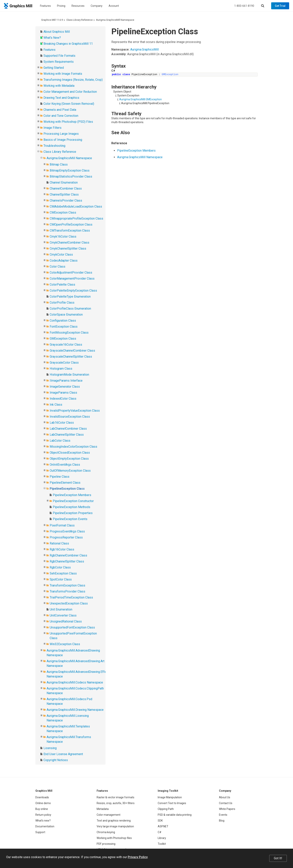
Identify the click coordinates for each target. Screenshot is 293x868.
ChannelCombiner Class (66, 188)
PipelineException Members (72, 495)
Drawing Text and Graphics (61, 98)
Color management (109, 815)
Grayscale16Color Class (66, 345)
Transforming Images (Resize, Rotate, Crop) (73, 80)
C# (160, 832)
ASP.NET (163, 826)
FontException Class (64, 327)
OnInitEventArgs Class (65, 465)
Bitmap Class (59, 164)
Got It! (278, 858)
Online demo (43, 803)
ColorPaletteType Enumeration (70, 297)
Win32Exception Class (65, 644)
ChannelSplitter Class (64, 194)
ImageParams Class (63, 393)
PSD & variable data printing (175, 815)
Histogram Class (61, 369)
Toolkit (162, 844)
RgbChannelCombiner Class (68, 555)
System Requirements (59, 62)
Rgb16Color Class (62, 549)
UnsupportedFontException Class (72, 627)
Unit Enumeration (61, 609)
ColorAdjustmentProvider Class (71, 273)
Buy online (42, 809)
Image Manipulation (170, 797)
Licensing (50, 748)
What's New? (52, 38)
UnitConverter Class (63, 615)
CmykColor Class (61, 255)
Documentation (45, 826)
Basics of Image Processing (63, 140)
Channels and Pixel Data (60, 110)
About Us (225, 797)
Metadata (103, 809)
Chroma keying (106, 832)
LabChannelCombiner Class (68, 429)
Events (223, 815)
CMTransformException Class (70, 231)
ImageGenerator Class (65, 387)
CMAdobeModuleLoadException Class (76, 206)
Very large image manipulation (115, 826)
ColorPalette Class (62, 285)
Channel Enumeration (64, 182)
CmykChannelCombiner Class (69, 243)
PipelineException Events (70, 519)
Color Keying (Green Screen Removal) (69, 104)
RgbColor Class (60, 567)
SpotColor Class (61, 579)
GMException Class (63, 339)
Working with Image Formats (63, 74)
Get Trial (280, 6)
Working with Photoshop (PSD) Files (68, 122)
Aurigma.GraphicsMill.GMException (141, 99)
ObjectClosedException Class (70, 453)
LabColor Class (60, 441)
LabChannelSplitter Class (67, 435)
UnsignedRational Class (66, 621)
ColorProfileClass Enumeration (70, 309)
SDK (160, 821)
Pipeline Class (60, 477)
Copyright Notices (56, 760)
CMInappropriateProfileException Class (76, 219)
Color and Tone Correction (61, 116)
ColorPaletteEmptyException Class (73, 291)
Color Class (57, 267)
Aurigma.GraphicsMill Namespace (115, 20)
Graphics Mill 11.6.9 (52, 20)
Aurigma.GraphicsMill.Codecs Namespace (75, 682)
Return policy (43, 815)
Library (162, 838)
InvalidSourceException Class (70, 417)
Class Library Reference (79, 20)
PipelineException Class (67, 489)
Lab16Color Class (62, 423)
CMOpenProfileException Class (71, 225)
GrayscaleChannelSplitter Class (71, 357)
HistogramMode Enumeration (69, 375)
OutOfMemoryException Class (70, 471)
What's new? (43, 821)
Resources (78, 6)
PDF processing (106, 844)
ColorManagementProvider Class (72, 279)
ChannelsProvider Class (66, 200)
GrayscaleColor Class (64, 363)
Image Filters (52, 128)
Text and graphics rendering (114, 821)
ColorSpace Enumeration (66, 315)
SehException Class (63, 573)
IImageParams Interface (66, 381)
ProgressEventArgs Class (67, 531)
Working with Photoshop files (114, 838)
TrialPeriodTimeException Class (71, 597)
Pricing (61, 6)
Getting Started (54, 68)
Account (114, 6)
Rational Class (59, 543)
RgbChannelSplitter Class (67, 561)
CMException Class (63, 212)
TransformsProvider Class (67, 591)
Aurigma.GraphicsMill (144, 49)
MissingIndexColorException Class (73, 447)
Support (40, 832)
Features (45, 6)
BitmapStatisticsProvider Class (71, 176)
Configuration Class (63, 321)
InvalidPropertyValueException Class (75, 411)
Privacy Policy (138, 857)
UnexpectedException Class (69, 603)
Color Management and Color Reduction (70, 92)
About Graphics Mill (57, 32)
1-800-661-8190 (244, 6)
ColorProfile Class (62, 303)
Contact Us (226, 803)
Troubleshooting (54, 146)
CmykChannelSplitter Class (68, 249)
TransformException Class (67, 585)
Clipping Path (166, 809)
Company (97, 6)
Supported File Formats (59, 56)
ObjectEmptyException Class (69, 459)
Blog (222, 821)
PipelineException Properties (73, 513)
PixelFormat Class (62, 525)
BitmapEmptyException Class (70, 170)
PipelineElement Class (65, 483)
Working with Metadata (59, 86)
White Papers (227, 809)
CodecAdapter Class (64, 261)
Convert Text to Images (172, 803)
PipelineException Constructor (73, 501)
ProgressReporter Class (66, 537)
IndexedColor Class (63, 399)
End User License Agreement (63, 754)
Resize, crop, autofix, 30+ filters (116, 803)
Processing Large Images (61, 134)
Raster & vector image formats (115, 797)
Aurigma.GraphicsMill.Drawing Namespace (75, 710)
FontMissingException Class (69, 333)
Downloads (42, 797)
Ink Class (56, 405)
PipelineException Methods (72, 507)
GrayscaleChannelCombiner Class (72, 351)
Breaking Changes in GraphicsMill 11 (68, 44)
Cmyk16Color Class (63, 237)
